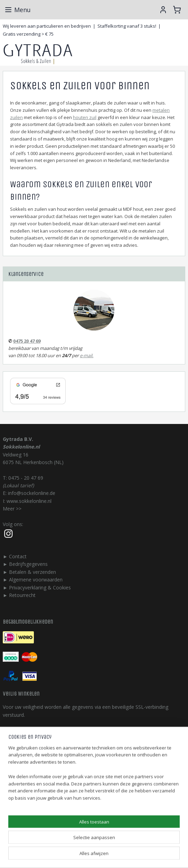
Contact (18, 556)
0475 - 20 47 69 (26, 478)
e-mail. (87, 355)
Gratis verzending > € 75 (28, 34)
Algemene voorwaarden (36, 580)
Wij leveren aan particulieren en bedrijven (47, 26)
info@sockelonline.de (32, 493)
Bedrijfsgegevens (28, 564)
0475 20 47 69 (27, 341)
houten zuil (85, 117)
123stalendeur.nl (21, 817)
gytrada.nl (14, 794)
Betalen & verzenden (32, 572)
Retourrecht (22, 595)
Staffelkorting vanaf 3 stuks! (127, 26)
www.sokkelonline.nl (29, 501)
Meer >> (12, 509)
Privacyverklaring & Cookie (39, 587)
